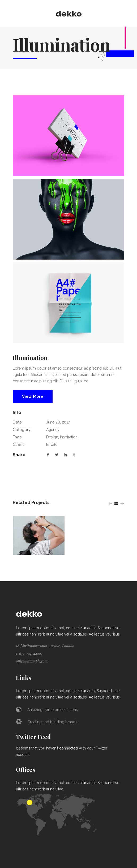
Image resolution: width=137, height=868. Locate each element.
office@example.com (32, 661)
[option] (39, 535)
